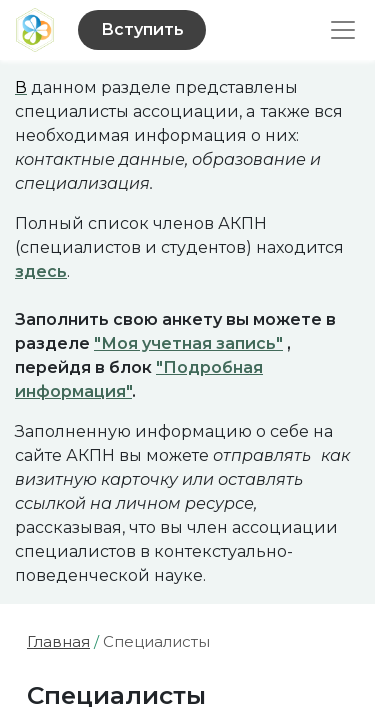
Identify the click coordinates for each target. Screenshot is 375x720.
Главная (58, 641)
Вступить (142, 29)
